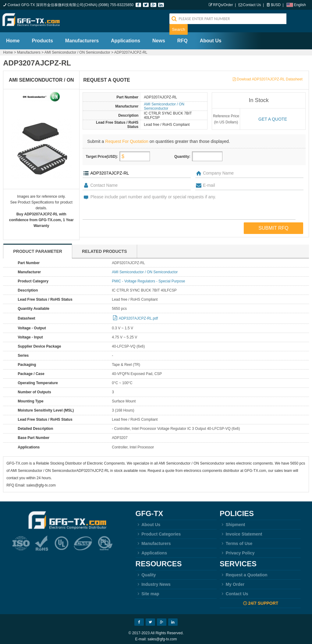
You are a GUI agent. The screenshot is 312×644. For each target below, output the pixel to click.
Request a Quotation (244, 572)
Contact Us (252, 5)
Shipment (232, 522)
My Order (232, 581)
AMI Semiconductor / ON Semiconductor (77, 49)
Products (42, 38)
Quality (146, 572)
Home (13, 38)
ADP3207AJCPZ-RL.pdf (138, 315)
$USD (276, 5)
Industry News (153, 581)
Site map (147, 591)
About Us (211, 38)
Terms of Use (236, 540)
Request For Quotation (127, 138)
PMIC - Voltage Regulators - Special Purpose (148, 278)
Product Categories (158, 531)
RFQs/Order (223, 5)
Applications (126, 38)
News (159, 38)
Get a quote (273, 116)
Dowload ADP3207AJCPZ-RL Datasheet (270, 76)
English (300, 5)
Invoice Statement (241, 531)
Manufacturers (82, 38)
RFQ (183, 38)
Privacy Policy (237, 550)
